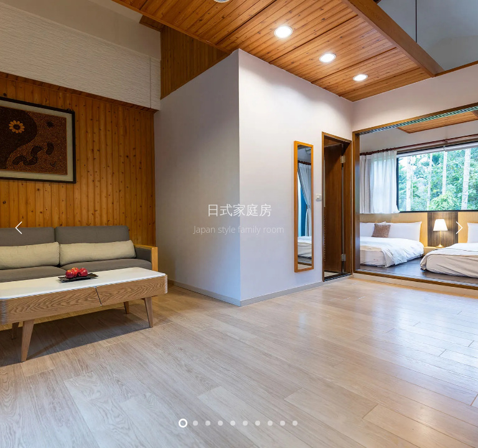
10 (295, 423)
